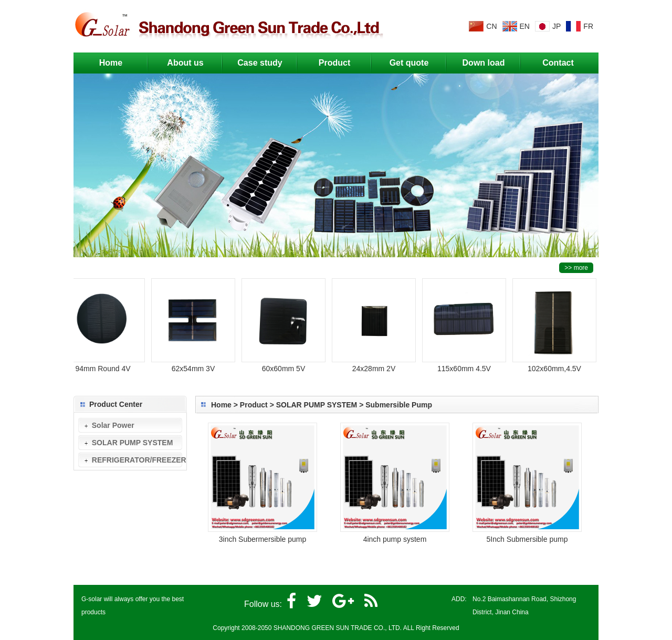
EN (525, 26)
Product (343, 60)
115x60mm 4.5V (466, 364)
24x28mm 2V (376, 364)
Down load (484, 63)
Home (111, 63)
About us (193, 60)
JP (556, 26)
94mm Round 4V (105, 364)
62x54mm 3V (195, 364)
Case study (265, 60)
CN (491, 26)
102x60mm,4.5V (556, 364)
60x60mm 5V (286, 364)
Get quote (409, 63)
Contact (558, 63)
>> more (576, 268)
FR (588, 26)
